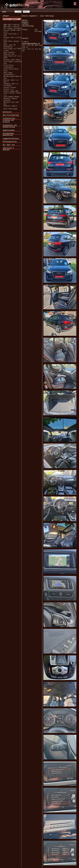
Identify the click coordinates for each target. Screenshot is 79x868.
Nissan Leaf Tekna (12, 60)
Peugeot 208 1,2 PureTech (11, 85)
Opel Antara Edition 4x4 (9, 53)
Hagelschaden (9, 130)
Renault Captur (10, 106)
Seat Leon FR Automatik (10, 46)
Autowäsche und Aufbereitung (10, 126)
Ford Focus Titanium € (9, 66)
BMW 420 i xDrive (12, 27)
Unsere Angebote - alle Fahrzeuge (12, 20)
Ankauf (6, 16)
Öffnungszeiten (10, 142)
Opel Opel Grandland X (9, 74)
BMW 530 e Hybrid (12, 25)
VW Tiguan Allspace (12, 28)
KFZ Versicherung (11, 115)
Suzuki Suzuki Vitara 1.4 (10, 88)
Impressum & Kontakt (8, 149)
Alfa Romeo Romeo (12, 97)
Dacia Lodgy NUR (11, 91)
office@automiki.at (31, 44)
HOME (4, 12)
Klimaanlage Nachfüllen (8, 134)
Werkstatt (7, 112)
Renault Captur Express (10, 100)
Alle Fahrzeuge (10, 109)
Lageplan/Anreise (11, 139)
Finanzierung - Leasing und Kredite (10, 120)
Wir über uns (9, 145)
